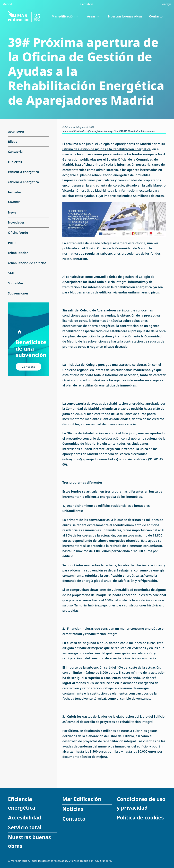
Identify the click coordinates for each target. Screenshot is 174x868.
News (12, 212)
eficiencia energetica (107, 131)
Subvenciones (148, 131)
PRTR (12, 243)
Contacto (74, 819)
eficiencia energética (23, 172)
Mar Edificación (82, 799)
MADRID (123, 131)
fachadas (15, 192)
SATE (11, 273)
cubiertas (15, 162)
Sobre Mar (16, 283)
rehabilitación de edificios (81, 131)
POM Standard (102, 861)
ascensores (16, 131)
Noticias (73, 809)
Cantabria (15, 152)
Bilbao (13, 142)
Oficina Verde (18, 233)
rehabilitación (18, 253)
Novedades (134, 131)
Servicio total (25, 827)
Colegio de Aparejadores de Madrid (125, 144)
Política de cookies (140, 818)
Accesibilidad (25, 818)
